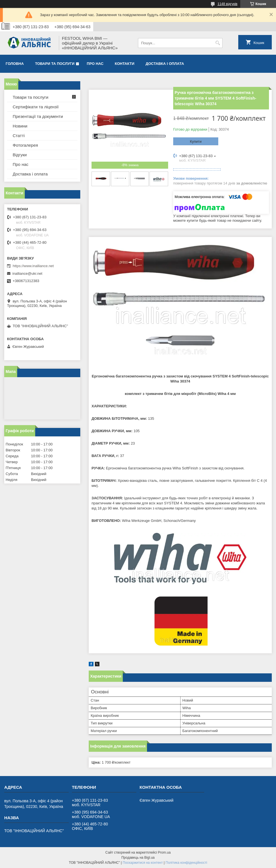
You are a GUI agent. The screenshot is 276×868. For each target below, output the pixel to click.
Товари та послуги (55, 64)
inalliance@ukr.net (27, 273)
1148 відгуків (227, 4)
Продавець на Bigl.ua (138, 858)
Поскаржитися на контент (143, 863)
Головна (15, 64)
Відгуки (20, 155)
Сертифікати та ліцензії (36, 107)
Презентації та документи (38, 116)
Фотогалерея (25, 145)
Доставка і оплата (165, 64)
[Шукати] (218, 43)
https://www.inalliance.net (33, 266)
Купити (196, 141)
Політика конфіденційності (186, 863)
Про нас (95, 64)
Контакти (125, 64)
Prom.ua (164, 852)
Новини (20, 126)
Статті (19, 136)
